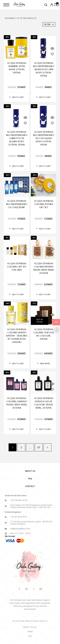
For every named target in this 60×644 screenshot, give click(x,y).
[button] (17, 97)
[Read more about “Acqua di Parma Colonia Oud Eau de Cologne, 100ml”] (43, 364)
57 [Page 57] (39, 447)
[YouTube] (41, 589)
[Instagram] (26, 589)
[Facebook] (19, 589)
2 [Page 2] (21, 447)
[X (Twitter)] (34, 589)
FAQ (30, 479)
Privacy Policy (30, 627)
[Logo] (19, 5)
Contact (30, 486)
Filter (49, 24)
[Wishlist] (58, 5)
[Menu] (6, 5)
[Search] (46, 5)
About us (30, 471)
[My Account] (52, 5)
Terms (30, 632)
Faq (30, 636)
